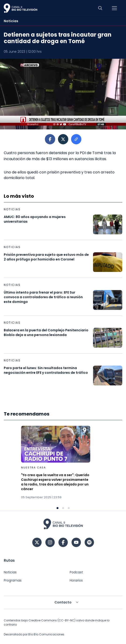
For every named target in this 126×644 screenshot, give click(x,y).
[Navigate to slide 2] (63, 508)
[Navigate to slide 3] (69, 508)
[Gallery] (63, 467)
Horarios (76, 580)
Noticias (10, 572)
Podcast (76, 572)
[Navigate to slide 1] (58, 508)
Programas (13, 580)
